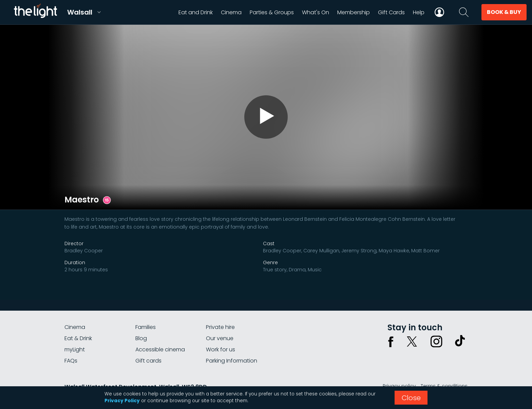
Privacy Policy (122, 401)
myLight (75, 349)
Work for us (221, 349)
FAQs (71, 361)
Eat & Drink (78, 338)
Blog (141, 338)
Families (146, 327)
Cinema (75, 327)
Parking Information (232, 361)
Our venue (220, 338)
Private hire (220, 327)
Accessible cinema (160, 349)
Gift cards (148, 361)
